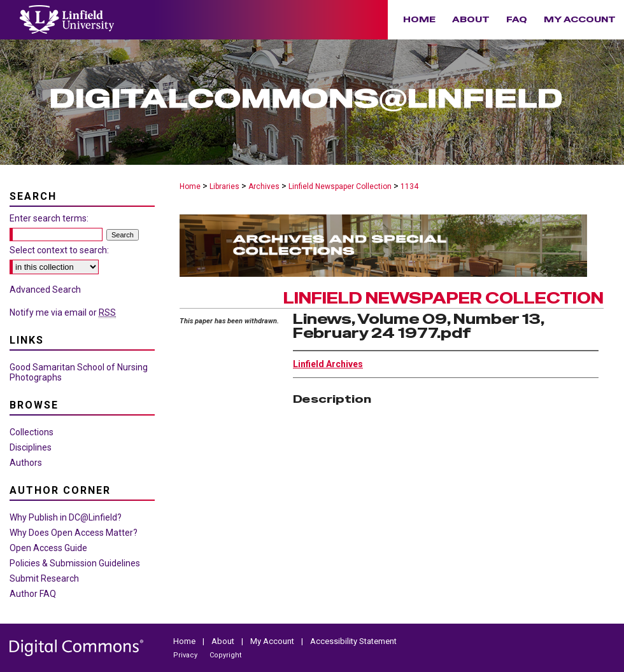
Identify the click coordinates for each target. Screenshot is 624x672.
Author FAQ (33, 594)
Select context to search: (59, 250)
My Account (273, 641)
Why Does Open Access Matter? (74, 533)
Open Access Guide (48, 548)
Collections (32, 432)
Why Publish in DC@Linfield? (66, 517)
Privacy (186, 655)
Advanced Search (45, 290)
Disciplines (31, 447)
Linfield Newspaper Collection (340, 186)
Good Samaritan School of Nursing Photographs (79, 372)
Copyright (225, 655)
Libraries (224, 186)
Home (190, 186)
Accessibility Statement (353, 641)
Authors (26, 463)
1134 (409, 186)
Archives (264, 186)
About (224, 641)
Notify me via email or (63, 312)
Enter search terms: (49, 218)
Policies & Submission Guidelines (75, 563)
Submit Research (44, 578)
